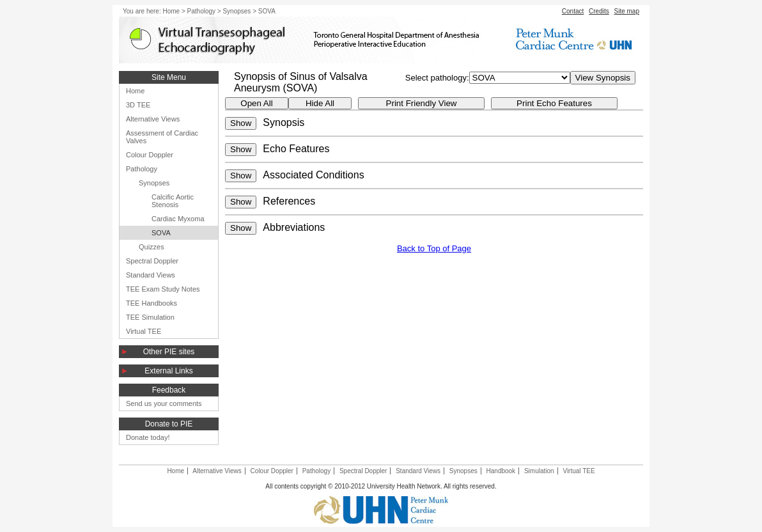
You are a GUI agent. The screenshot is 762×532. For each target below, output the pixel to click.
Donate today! (148, 437)
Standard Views (151, 275)
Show (241, 123)
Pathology (201, 11)
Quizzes (152, 247)
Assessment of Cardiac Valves (162, 137)
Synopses (237, 11)
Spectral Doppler (152, 261)
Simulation (539, 471)
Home (171, 11)
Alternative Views (153, 119)
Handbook (501, 471)
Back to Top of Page (434, 248)
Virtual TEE (144, 331)
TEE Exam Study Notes (163, 289)
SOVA (161, 233)
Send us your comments (164, 403)
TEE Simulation (150, 317)
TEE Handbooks (152, 303)
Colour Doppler (150, 155)
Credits (599, 11)
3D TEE (138, 105)
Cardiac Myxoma (178, 219)
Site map (627, 11)
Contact (573, 11)
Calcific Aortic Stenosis (173, 201)
